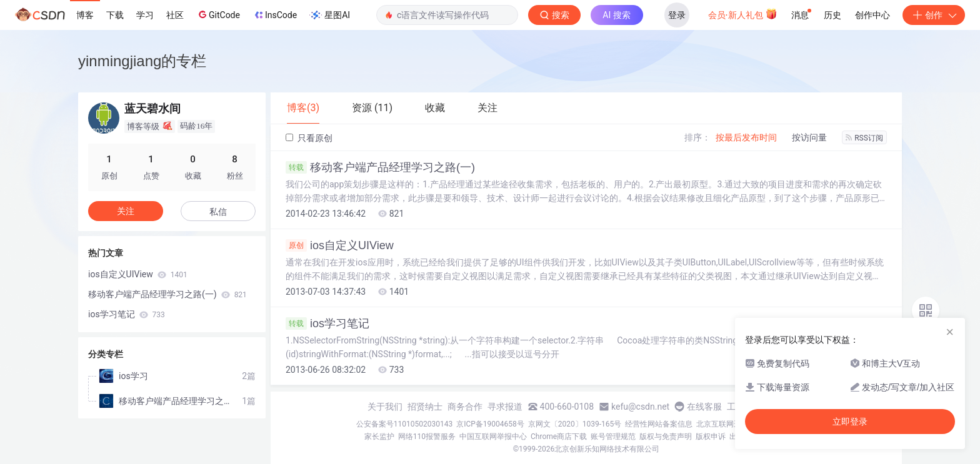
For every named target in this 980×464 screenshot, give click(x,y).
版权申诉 (711, 437)
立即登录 (850, 422)
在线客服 (704, 407)
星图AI (330, 15)
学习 (145, 15)
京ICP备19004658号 (490, 424)
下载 (115, 15)
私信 (218, 212)
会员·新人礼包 (743, 14)
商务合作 (465, 407)
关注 (126, 211)
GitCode (218, 14)
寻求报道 (505, 407)
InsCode (275, 15)
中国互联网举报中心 (493, 437)
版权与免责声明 (666, 437)
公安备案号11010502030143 (404, 424)
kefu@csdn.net (640, 407)
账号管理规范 (613, 437)
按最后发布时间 (746, 137)
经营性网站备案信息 (659, 424)
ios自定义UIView (340, 245)
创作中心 (872, 15)
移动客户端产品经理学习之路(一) (380, 167)
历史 (832, 15)
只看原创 (309, 138)
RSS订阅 (864, 138)
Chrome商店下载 (559, 437)
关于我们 (385, 407)
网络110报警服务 (427, 437)
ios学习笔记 (327, 323)
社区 (175, 15)
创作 (934, 15)
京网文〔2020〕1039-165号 (575, 424)
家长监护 (379, 437)
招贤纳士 (425, 407)
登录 (677, 15)
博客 (85, 15)
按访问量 (809, 137)
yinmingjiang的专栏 (142, 61)
